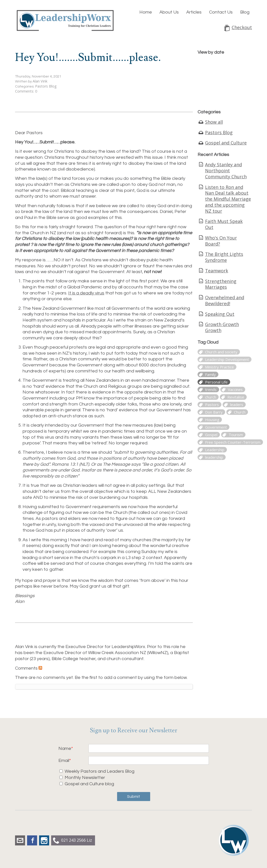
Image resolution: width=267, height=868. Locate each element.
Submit (134, 797)
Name (65, 748)
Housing (212, 420)
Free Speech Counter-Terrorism (233, 442)
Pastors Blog (46, 86)
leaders (237, 405)
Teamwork (217, 271)
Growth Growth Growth (222, 327)
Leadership (215, 450)
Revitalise (236, 397)
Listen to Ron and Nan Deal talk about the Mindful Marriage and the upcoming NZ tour (228, 199)
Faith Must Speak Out (224, 224)
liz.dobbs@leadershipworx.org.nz (20, 840)
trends (211, 389)
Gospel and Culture (226, 143)
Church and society (221, 352)
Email (64, 761)
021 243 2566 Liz (77, 840)
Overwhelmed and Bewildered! (225, 300)
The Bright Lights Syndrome (224, 257)
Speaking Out (220, 314)
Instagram (44, 840)
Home (146, 12)
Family (210, 374)
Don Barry (214, 412)
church (211, 397)
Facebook (32, 840)
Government (216, 427)
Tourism (236, 435)
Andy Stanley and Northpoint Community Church (226, 171)
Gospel (211, 435)
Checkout (242, 27)
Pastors (212, 405)
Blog (245, 12)
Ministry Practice (219, 367)
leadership (214, 457)
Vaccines (235, 389)
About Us (169, 12)
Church (240, 412)
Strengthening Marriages (221, 284)
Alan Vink (40, 81)
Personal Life (216, 382)
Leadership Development (227, 359)
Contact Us (221, 12)
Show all (214, 122)
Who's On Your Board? (221, 241)
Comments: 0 (26, 91)
